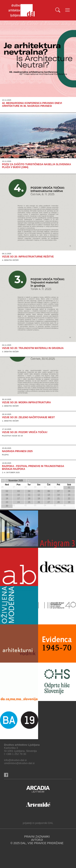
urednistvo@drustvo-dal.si (19, 763)
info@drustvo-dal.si (15, 760)
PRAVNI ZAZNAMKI (37, 837)
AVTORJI (37, 840)
